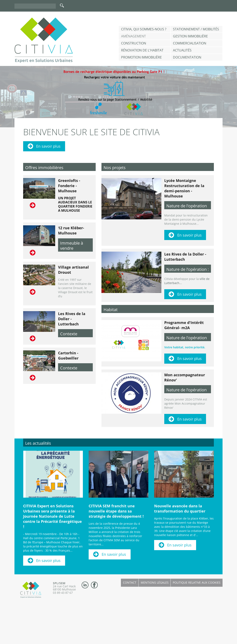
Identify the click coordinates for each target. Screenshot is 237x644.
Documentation (187, 57)
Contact (130, 582)
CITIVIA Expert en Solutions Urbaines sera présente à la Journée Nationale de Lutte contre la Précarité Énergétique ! (52, 516)
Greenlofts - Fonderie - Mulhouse (69, 186)
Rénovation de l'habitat (142, 50)
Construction (134, 43)
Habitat (111, 310)
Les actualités (38, 443)
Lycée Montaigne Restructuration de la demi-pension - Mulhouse (184, 188)
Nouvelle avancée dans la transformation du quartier (180, 508)
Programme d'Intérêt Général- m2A (184, 325)
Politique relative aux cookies (197, 582)
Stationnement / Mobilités (196, 29)
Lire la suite (33, 205)
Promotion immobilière (141, 57)
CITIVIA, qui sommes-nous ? (144, 29)
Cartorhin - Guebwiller (68, 355)
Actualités (182, 50)
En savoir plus (48, 146)
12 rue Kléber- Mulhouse (71, 230)
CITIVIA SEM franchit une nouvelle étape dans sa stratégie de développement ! (116, 511)
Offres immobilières (44, 168)
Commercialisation (190, 43)
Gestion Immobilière (190, 36)
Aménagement (133, 36)
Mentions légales (155, 582)
